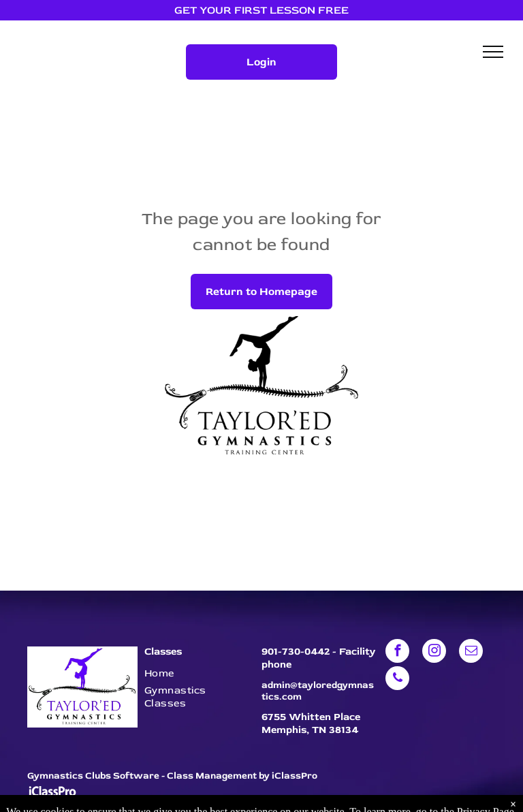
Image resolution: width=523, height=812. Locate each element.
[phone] (397, 680)
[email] (471, 653)
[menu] (493, 52)
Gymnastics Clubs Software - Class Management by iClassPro (172, 776)
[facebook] (397, 653)
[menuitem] (196, 673)
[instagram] (434, 653)
